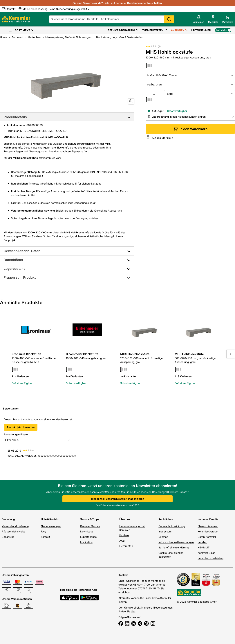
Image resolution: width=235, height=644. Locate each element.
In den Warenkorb (190, 129)
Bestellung (8, 519)
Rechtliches (166, 519)
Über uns (125, 519)
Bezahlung (8, 537)
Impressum (165, 531)
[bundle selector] (200, 94)
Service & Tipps (90, 519)
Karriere (124, 535)
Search (169, 19)
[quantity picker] (154, 94)
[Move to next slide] (231, 354)
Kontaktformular (162, 598)
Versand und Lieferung (15, 526)
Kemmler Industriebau (211, 558)
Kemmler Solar (206, 553)
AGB (122, 541)
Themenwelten (153, 30)
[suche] (112, 19)
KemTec (202, 542)
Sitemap (163, 537)
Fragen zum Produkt (20, 277)
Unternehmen (201, 30)
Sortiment (19, 30)
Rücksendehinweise (14, 531)
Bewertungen (11, 408)
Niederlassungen (51, 526)
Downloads (87, 531)
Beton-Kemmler (207, 537)
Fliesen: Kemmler (208, 526)
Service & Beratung (121, 30)
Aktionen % (179, 30)
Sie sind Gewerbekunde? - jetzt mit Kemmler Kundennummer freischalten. (117, 3)
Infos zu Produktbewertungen (176, 542)
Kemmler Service (90, 526)
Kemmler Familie (208, 519)
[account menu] (199, 19)
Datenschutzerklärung (172, 526)
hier (133, 611)
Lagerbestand (15, 269)
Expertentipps (88, 537)
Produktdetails (15, 117)
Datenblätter (13, 260)
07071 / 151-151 (147, 588)
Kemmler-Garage (208, 531)
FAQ (44, 531)
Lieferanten (126, 546)
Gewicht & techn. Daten (22, 251)
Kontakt (46, 537)
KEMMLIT (204, 547)
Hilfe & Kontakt (50, 519)
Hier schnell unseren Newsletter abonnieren (117, 499)
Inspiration (86, 542)
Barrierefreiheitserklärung (173, 547)
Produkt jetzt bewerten (21, 427)
